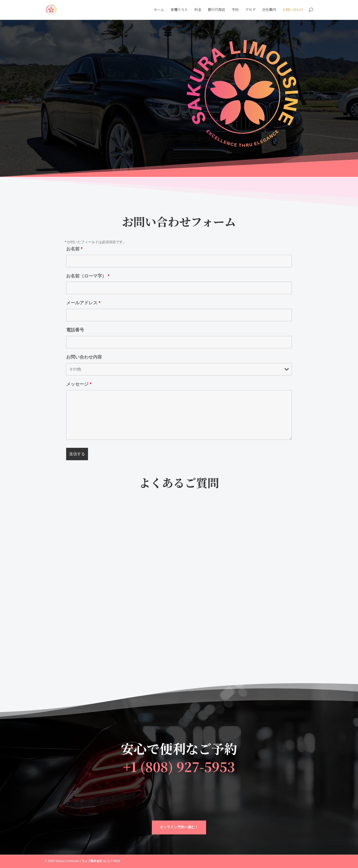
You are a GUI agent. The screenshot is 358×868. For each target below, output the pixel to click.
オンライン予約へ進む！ (179, 827)
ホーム (159, 10)
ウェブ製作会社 (92, 861)
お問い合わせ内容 (84, 357)
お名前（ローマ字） (88, 276)
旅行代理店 (217, 10)
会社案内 (269, 10)
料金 (198, 10)
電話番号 (75, 330)
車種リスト (179, 10)
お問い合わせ (293, 10)
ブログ (250, 10)
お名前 (74, 249)
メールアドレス (83, 303)
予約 (235, 10)
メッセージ (79, 384)
